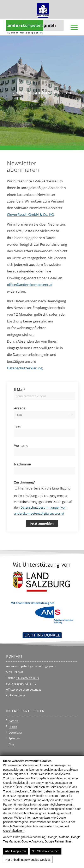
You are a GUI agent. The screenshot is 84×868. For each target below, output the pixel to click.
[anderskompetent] (35, 27)
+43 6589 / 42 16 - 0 (27, 678)
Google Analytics (32, 841)
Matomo (64, 837)
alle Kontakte (17, 695)
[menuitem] (43, 9)
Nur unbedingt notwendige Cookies (28, 860)
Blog (11, 744)
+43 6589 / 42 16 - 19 (24, 684)
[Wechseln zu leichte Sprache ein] (43, 9)
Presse (13, 727)
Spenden (14, 738)
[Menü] (72, 27)
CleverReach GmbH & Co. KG (26, 214)
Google (53, 837)
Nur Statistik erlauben (46, 851)
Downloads (16, 732)
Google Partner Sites (58, 841)
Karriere (14, 721)
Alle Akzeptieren (16, 851)
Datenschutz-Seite (44, 787)
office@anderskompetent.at (25, 285)
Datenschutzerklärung (20, 368)
